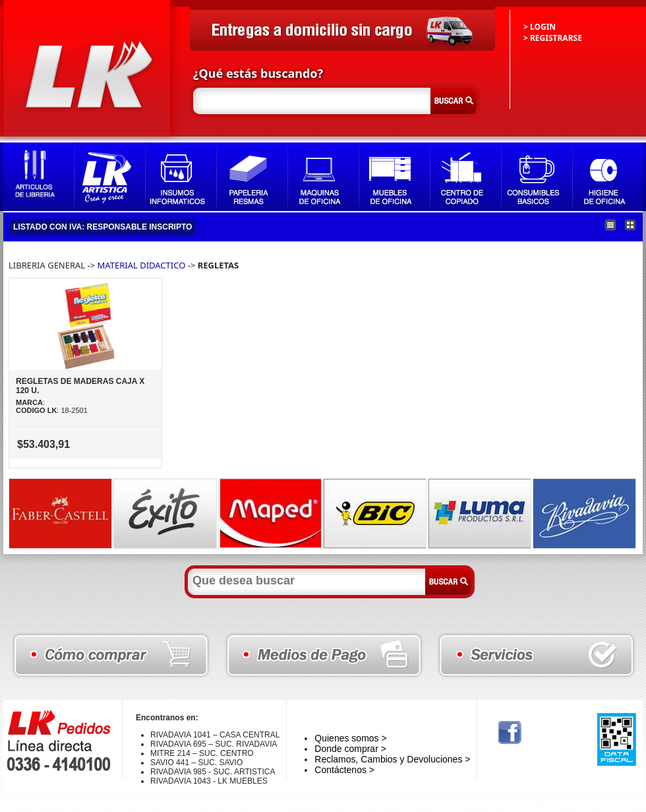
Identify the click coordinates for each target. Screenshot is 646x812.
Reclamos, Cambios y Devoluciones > (392, 759)
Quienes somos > (350, 738)
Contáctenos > (344, 770)
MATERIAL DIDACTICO (142, 265)
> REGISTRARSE (553, 38)
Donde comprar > (350, 749)
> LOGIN (540, 27)
